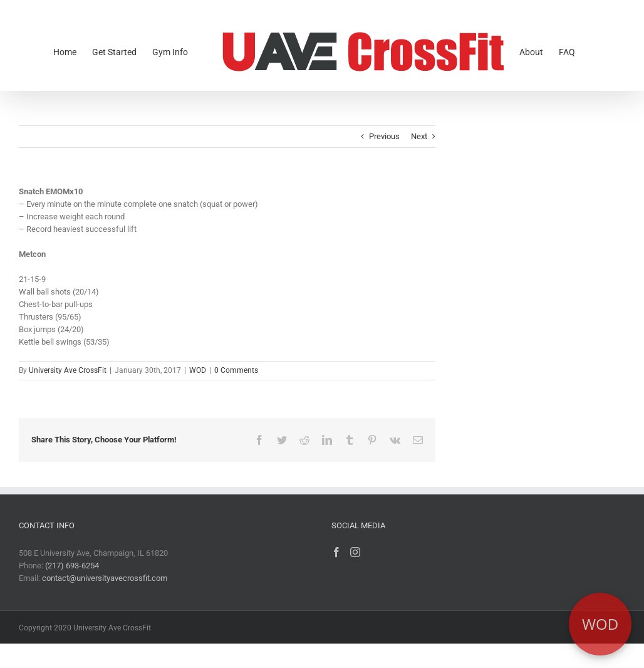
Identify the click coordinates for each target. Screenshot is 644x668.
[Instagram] (355, 552)
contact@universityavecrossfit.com (105, 578)
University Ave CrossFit (68, 370)
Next (419, 136)
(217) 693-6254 (72, 566)
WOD (198, 370)
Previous (384, 136)
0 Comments (236, 370)
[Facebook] (336, 552)
